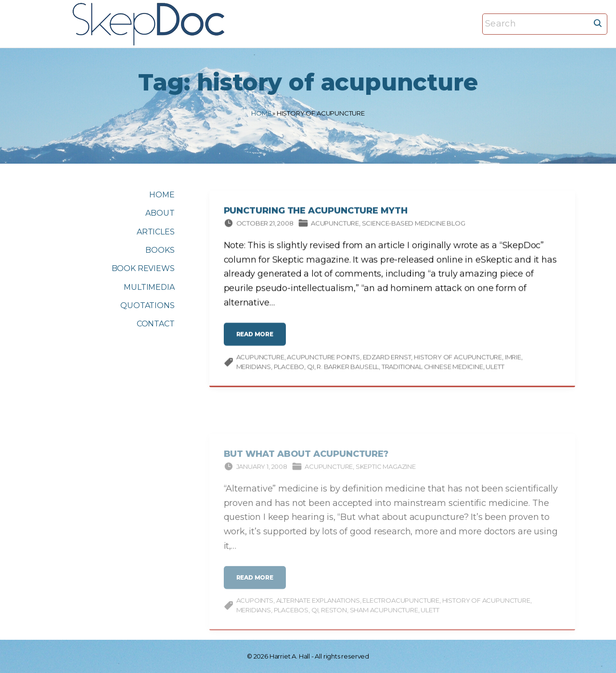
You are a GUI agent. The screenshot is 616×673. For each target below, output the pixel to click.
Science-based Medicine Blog (414, 224)
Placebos (291, 616)
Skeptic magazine (386, 473)
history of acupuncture (458, 359)
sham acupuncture (384, 616)
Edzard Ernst (387, 359)
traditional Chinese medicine (432, 368)
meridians (254, 368)
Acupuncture (335, 224)
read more (257, 340)
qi (311, 368)
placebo (289, 368)
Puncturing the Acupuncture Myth (316, 212)
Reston (334, 616)
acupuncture (260, 359)
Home (261, 113)
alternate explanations (318, 607)
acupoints (255, 607)
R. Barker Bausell (348, 368)
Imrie (513, 359)
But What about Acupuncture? (306, 460)
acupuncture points (323, 359)
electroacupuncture (401, 607)
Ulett (495, 368)
